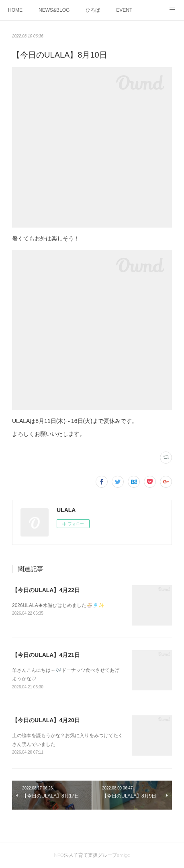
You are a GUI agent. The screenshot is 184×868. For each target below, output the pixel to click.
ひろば (93, 10)
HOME (15, 10)
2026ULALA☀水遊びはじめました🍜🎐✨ (58, 605)
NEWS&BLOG (54, 10)
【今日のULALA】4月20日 (46, 720)
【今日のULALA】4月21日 (46, 655)
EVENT (124, 10)
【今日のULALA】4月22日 (46, 590)
